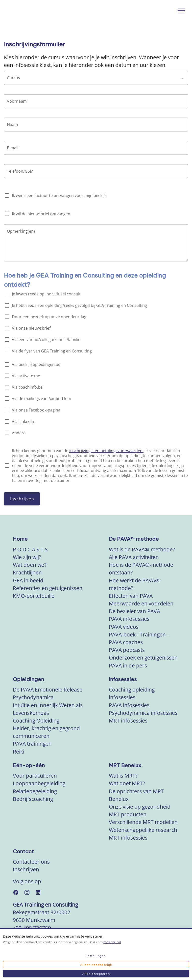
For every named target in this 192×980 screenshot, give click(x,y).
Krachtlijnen (27, 572)
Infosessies (123, 679)
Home (20, 539)
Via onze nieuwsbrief (31, 328)
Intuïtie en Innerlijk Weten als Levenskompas (48, 709)
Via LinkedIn (23, 421)
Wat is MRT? (123, 776)
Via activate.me (26, 376)
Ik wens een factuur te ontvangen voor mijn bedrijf (59, 195)
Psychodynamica (33, 697)
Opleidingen (28, 679)
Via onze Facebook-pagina (36, 410)
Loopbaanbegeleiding (39, 783)
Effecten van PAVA (131, 596)
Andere (19, 433)
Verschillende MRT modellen (143, 822)
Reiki (19, 752)
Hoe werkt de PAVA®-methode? (135, 584)
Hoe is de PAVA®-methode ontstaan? (141, 569)
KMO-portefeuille (34, 596)
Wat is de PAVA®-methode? (142, 549)
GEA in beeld (28, 580)
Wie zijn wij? (27, 557)
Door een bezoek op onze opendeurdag (49, 317)
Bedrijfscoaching (33, 799)
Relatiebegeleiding (35, 791)
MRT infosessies (128, 721)
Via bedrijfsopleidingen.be (36, 364)
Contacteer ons (31, 862)
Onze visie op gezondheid (140, 807)
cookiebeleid (112, 942)
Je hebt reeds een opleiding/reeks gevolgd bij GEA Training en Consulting (79, 305)
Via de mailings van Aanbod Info (42, 399)
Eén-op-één (29, 765)
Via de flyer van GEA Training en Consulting (52, 351)
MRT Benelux (125, 765)
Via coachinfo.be (27, 387)
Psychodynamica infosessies (143, 713)
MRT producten (128, 814)
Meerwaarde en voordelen (141, 603)
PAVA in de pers (128, 665)
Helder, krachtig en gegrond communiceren (46, 732)
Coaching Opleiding (36, 721)
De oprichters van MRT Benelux (136, 795)
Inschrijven (26, 869)
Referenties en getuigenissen (48, 588)
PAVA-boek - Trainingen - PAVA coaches (139, 638)
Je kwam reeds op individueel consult (46, 294)
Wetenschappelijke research (143, 830)
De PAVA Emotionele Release (48, 690)
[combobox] (96, 78)
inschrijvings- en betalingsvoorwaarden (106, 451)
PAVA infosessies (129, 619)
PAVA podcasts (127, 650)
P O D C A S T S (30, 549)
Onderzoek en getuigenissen (143, 658)
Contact (23, 851)
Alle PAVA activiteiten (134, 557)
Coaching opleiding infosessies (132, 693)
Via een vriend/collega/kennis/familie (46, 340)
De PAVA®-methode (134, 539)
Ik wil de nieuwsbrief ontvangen (41, 214)
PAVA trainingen (32, 744)
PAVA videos (124, 627)
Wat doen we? (30, 565)
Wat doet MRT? (127, 783)
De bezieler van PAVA (134, 611)
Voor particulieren (35, 776)
